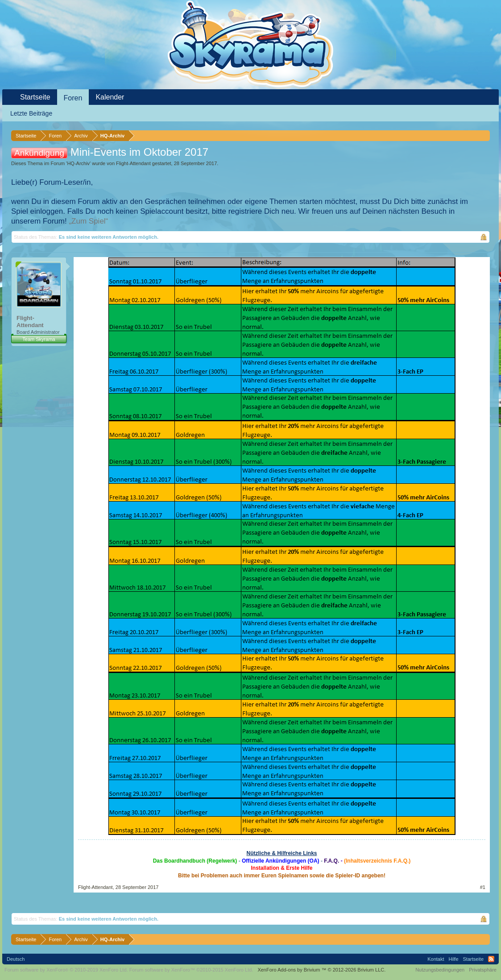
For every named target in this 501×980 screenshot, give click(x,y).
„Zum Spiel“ (88, 221)
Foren (73, 98)
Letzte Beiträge (31, 113)
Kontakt (436, 959)
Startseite (35, 97)
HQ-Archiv (78, 163)
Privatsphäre (483, 970)
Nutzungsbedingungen (440, 970)
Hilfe (454, 959)
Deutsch (16, 959)
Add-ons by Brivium (321, 970)
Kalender (110, 97)
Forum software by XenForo (66, 970)
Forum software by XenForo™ (191, 970)
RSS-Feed (491, 959)
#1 (483, 887)
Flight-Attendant (133, 163)
